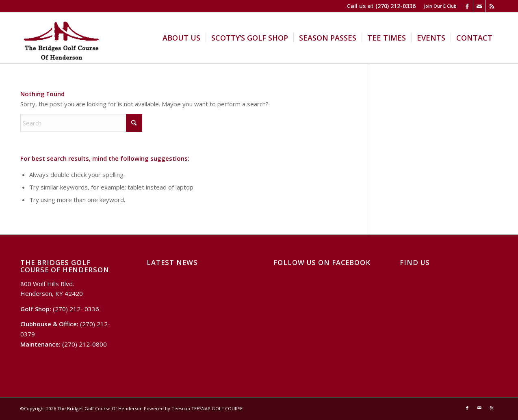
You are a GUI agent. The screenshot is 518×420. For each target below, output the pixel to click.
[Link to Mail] (479, 6)
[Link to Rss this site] (492, 6)
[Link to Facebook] (467, 6)
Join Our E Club (440, 6)
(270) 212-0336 (396, 6)
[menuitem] (438, 6)
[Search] (81, 123)
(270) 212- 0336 (76, 309)
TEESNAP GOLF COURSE (217, 408)
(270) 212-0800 (85, 344)
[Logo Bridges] (61, 38)
